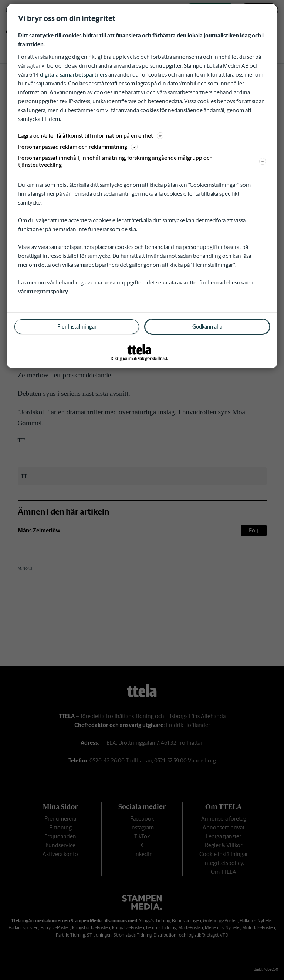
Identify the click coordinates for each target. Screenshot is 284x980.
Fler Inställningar (77, 327)
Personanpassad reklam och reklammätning (78, 147)
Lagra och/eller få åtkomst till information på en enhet (91, 136)
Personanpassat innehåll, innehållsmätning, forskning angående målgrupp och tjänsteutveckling (142, 161)
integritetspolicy (47, 291)
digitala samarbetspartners (74, 75)
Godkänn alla (207, 327)
